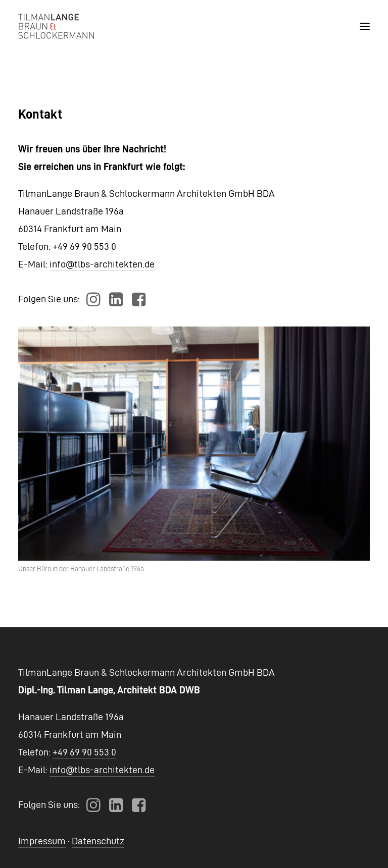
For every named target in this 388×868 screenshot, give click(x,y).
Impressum (42, 841)
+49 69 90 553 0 (84, 246)
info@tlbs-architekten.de (102, 264)
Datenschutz (98, 841)
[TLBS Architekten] (56, 26)
